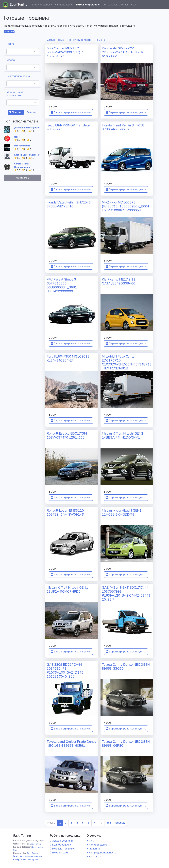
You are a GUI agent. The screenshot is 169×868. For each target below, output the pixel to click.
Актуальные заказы (115, 5)
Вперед (120, 823)
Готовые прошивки (88, 5)
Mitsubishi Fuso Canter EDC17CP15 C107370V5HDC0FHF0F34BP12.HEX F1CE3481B (127, 362)
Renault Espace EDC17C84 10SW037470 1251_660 (67, 435)
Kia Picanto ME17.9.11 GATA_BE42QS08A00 (119, 281)
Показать (16, 112)
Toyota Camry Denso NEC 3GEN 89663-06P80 (126, 744)
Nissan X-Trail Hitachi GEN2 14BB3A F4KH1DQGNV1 (123, 435)
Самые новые (55, 40)
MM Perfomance (22, 146)
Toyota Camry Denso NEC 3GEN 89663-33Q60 (126, 667)
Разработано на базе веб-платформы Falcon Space (27, 858)
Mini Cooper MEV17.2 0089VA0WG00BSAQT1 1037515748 (65, 52)
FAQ (133, 5)
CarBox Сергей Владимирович (22, 165)
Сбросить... (32, 112)
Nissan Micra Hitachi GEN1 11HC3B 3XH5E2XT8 (122, 513)
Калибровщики (64, 5)
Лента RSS (23, 178)
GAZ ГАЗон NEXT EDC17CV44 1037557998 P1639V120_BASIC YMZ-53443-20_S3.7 (127, 594)
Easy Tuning (19, 5)
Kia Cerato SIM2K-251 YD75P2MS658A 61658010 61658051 (123, 52)
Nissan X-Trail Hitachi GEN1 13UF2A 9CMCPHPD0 (67, 590)
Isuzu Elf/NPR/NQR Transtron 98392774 (68, 127)
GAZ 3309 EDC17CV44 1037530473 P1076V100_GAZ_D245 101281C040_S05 (65, 671)
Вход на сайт (60, 853)
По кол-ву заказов (79, 40)
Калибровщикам (99, 845)
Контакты (95, 857)
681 (109, 823)
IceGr (17, 137)
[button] (164, 5)
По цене (100, 40)
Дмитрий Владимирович (27, 128)
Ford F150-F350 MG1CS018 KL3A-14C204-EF (68, 358)
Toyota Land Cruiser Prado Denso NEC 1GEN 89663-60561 (71, 744)
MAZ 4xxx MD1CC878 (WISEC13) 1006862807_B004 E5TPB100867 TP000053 (125, 206)
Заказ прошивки (42, 5)
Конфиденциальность (102, 853)
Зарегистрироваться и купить (71, 112)
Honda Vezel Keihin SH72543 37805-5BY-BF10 (69, 204)
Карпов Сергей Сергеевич (28, 155)
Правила (94, 849)
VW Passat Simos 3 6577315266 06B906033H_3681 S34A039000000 (62, 285)
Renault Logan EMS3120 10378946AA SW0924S (65, 513)
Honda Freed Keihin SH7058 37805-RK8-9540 (123, 127)
